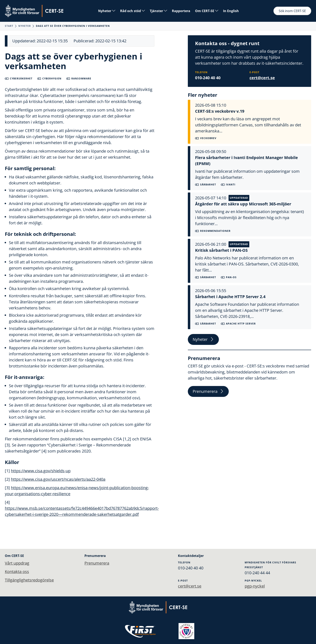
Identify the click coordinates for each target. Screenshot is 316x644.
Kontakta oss (17, 572)
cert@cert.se (262, 78)
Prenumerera (208, 391)
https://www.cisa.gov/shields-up (41, 471)
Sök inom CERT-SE (292, 11)
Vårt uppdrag (17, 563)
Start (9, 26)
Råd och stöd (133, 11)
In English (231, 11)
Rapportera (181, 11)
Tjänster (158, 11)
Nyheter (107, 11)
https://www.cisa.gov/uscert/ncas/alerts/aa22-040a (58, 479)
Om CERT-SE (207, 11)
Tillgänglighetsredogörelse (29, 580)
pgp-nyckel (255, 586)
